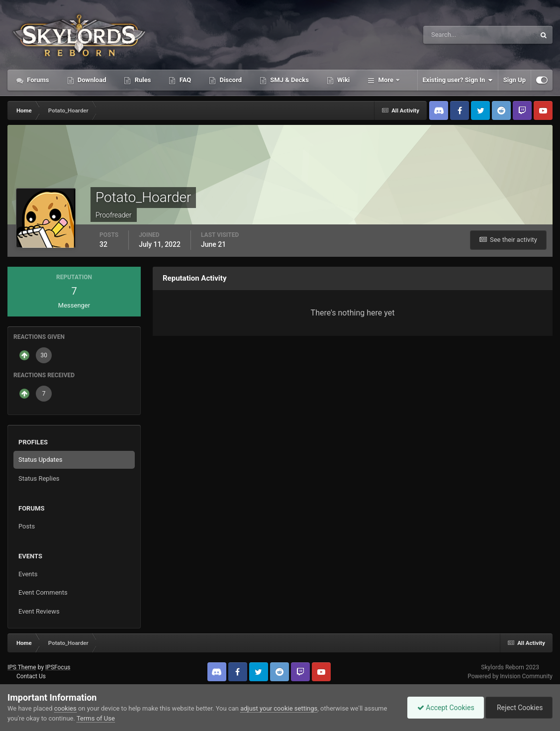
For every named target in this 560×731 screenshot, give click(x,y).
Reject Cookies (518, 708)
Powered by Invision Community (510, 676)
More (386, 80)
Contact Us (31, 676)
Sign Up (514, 80)
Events (28, 574)
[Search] (449, 35)
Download (91, 80)
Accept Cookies (443, 708)
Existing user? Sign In (458, 80)
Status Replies (39, 478)
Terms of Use (96, 718)
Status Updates (40, 460)
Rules (142, 80)
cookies (65, 708)
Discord (230, 80)
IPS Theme (22, 667)
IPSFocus (58, 667)
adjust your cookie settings (279, 708)
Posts (27, 526)
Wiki (343, 80)
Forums (37, 80)
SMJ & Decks (289, 80)
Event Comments (43, 592)
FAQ (184, 80)
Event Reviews (39, 611)
